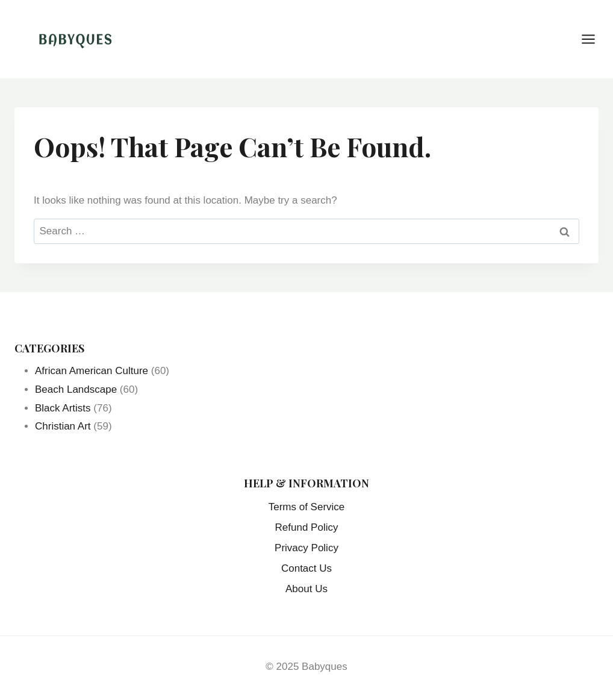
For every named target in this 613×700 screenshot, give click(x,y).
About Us (306, 589)
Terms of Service (307, 507)
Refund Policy (307, 527)
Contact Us (306, 568)
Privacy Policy (306, 548)
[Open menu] (594, 39)
